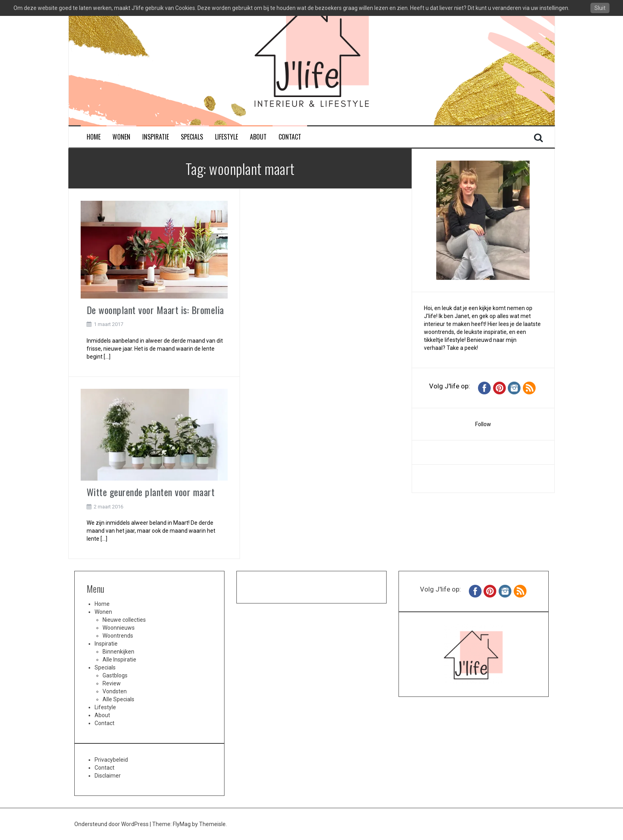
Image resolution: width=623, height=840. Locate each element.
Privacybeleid (111, 760)
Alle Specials (118, 699)
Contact (290, 137)
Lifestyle (226, 137)
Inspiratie (156, 137)
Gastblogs (115, 675)
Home (94, 137)
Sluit (600, 8)
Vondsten (115, 691)
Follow (483, 424)
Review (112, 683)
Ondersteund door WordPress (112, 824)
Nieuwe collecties (124, 620)
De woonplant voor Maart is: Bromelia (155, 310)
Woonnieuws (119, 628)
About (258, 137)
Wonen (121, 137)
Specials (192, 137)
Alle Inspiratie (119, 660)
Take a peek (462, 348)
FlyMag (182, 824)
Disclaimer (108, 776)
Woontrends (118, 636)
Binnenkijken (118, 652)
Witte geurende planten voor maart (151, 492)
